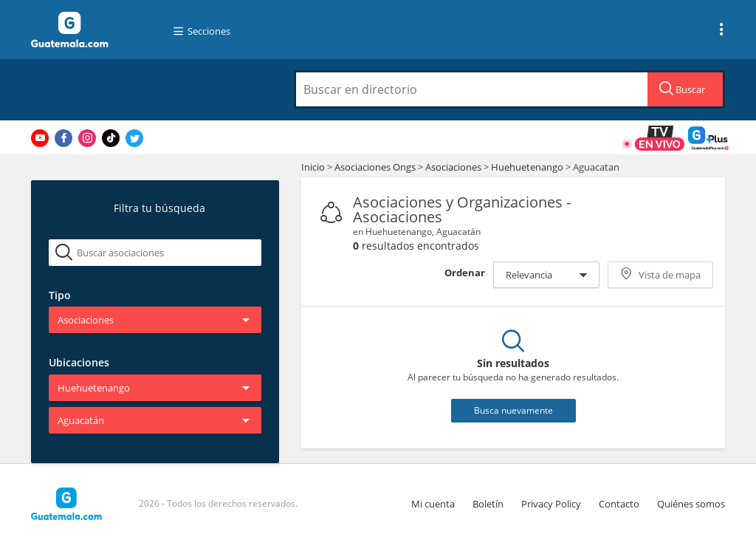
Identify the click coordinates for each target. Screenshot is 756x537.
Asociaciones (454, 167)
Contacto (619, 504)
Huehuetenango (527, 167)
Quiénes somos (691, 504)
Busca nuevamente (513, 410)
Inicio (313, 167)
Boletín (488, 504)
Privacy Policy (551, 504)
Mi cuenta (433, 504)
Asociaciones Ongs (376, 167)
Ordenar (465, 273)
